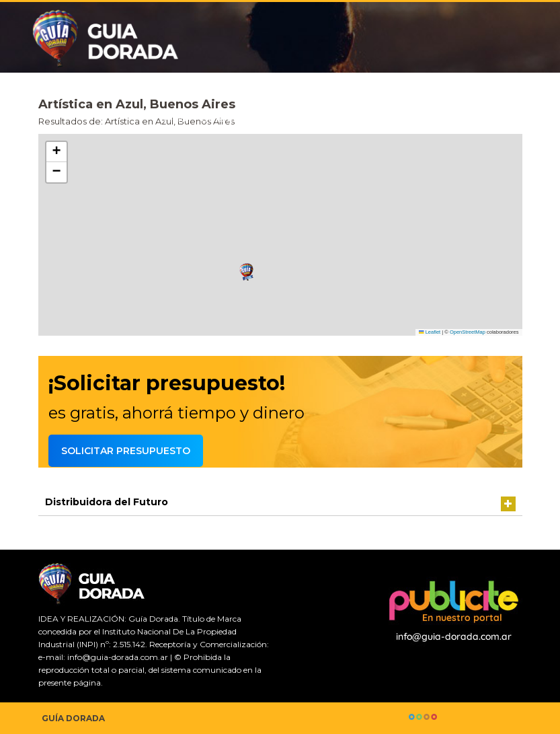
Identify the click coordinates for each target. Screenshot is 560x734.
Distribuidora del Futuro (107, 502)
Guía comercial (240, 118)
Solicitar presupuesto (350, 118)
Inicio (173, 118)
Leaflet (430, 332)
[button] (247, 272)
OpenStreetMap (468, 332)
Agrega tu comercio (473, 118)
